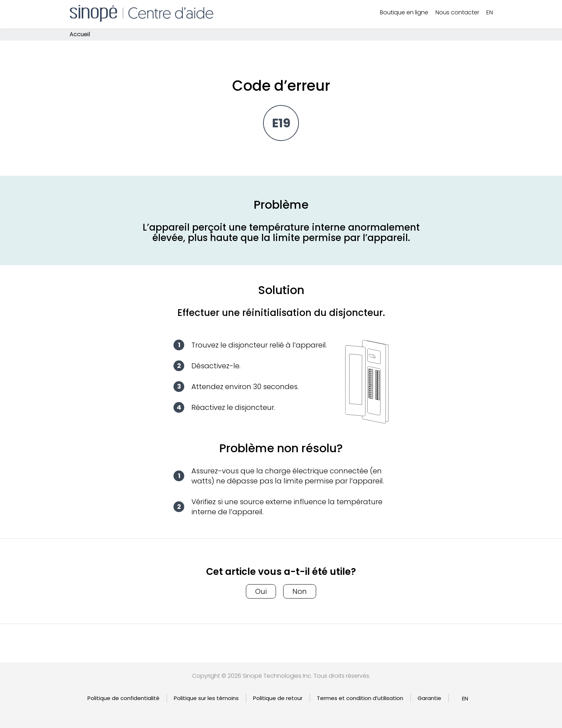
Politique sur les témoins (206, 698)
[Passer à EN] (490, 13)
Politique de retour (278, 698)
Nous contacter (457, 12)
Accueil (80, 35)
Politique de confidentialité (123, 698)
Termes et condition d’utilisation (360, 698)
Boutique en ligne (404, 12)
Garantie (429, 698)
